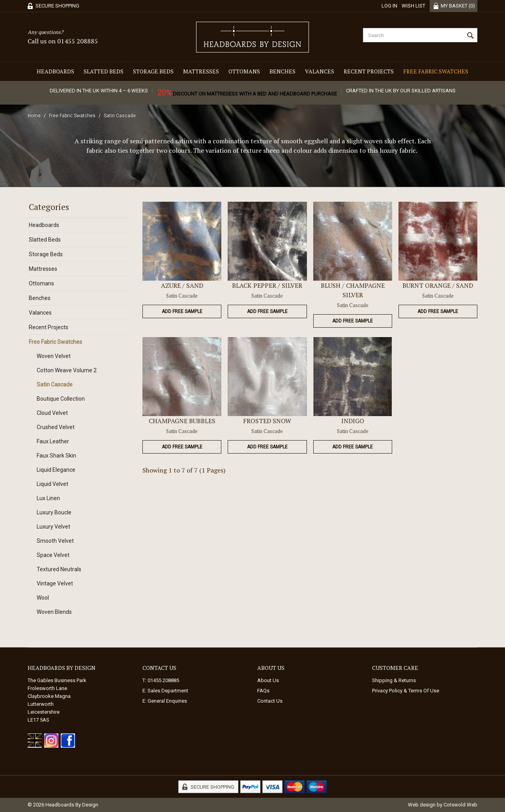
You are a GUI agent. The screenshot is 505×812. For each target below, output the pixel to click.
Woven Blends (54, 612)
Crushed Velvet (56, 427)
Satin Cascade (120, 116)
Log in (389, 6)
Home (34, 116)
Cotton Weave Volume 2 (67, 370)
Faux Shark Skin (56, 456)
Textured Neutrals (59, 569)
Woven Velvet (54, 356)
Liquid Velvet (52, 484)
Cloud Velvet (52, 413)
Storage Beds (153, 71)
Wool (43, 598)
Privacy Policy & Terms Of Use (406, 691)
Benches (282, 71)
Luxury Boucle (54, 512)
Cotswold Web (460, 805)
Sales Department (168, 691)
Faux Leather (53, 441)
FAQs (263, 691)
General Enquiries (167, 701)
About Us (268, 680)
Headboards (55, 71)
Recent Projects (369, 71)
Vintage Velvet (55, 583)
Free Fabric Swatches (436, 71)
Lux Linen (48, 498)
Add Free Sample (182, 311)
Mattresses (201, 71)
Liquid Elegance (56, 470)
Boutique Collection (61, 399)
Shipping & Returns (394, 680)
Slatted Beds (104, 71)
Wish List (413, 6)
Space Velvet (53, 555)
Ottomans (244, 71)
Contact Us (270, 701)
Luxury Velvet (53, 527)
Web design (422, 805)
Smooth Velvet (55, 541)
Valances (320, 71)
